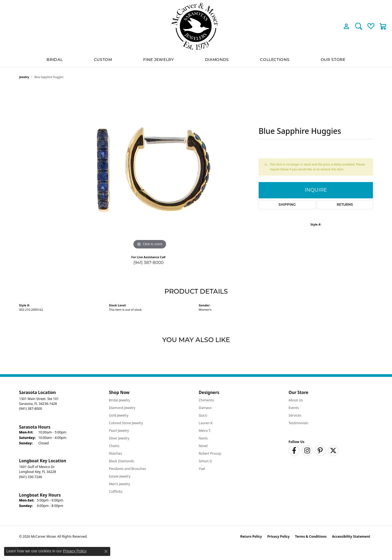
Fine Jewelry (159, 60)
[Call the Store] (30, 409)
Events (294, 408)
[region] (150, 169)
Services (295, 415)
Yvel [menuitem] (202, 469)
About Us (296, 400)
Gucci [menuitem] (203, 415)
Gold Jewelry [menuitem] (119, 415)
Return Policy (251, 536)
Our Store (333, 60)
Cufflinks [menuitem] (116, 492)
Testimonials (298, 423)
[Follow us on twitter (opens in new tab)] (333, 451)
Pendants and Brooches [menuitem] (127, 469)
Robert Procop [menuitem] (210, 453)
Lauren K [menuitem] (206, 423)
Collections (275, 60)
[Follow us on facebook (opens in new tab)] (294, 451)
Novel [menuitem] (203, 446)
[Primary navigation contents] (196, 60)
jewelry (24, 77)
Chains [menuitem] (114, 446)
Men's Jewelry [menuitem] (120, 484)
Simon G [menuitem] (205, 461)
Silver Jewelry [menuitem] (119, 438)
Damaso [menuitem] (205, 408)
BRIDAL (55, 60)
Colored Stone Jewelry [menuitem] (126, 423)
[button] (346, 26)
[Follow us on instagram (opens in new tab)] (307, 451)
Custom (103, 60)
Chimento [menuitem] (206, 400)
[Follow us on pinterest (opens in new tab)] (320, 451)
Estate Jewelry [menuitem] (120, 476)
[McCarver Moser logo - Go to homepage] (196, 26)
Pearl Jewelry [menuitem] (119, 431)
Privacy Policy (278, 536)
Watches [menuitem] (116, 453)
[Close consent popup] (106, 551)
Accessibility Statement (351, 536)
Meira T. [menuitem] (205, 431)
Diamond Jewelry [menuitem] (122, 408)
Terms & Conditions (311, 536)
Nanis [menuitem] (203, 438)
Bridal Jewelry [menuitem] (120, 400)
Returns (345, 205)
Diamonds (217, 60)
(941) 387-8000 (148, 262)
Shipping (287, 205)
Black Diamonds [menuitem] (121, 461)
